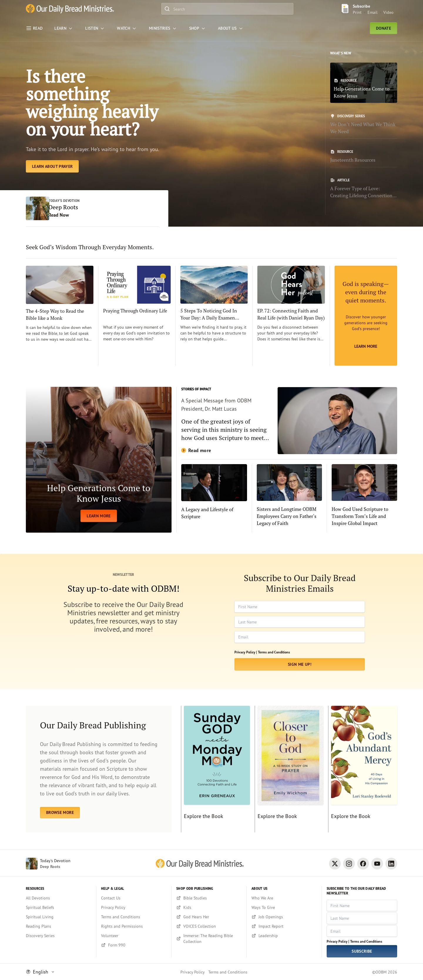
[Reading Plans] (59, 926)
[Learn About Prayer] (52, 166)
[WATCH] (127, 28)
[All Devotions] (59, 898)
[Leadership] (284, 936)
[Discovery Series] (59, 936)
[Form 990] (134, 945)
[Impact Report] (284, 926)
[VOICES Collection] (209, 926)
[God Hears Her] (209, 917)
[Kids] (209, 907)
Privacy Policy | (246, 652)
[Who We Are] (284, 898)
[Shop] (198, 28)
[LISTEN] (95, 28)
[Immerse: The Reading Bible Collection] (209, 939)
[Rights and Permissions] (134, 926)
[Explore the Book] (215, 769)
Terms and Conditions (274, 652)
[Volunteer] (134, 936)
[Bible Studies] (209, 898)
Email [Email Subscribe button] (372, 12)
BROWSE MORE (60, 812)
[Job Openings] (284, 917)
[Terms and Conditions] (134, 917)
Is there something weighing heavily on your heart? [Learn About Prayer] (92, 102)
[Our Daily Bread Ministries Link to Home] (70, 9)
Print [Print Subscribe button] (357, 12)
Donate (383, 28)
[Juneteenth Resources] (364, 156)
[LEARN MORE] (99, 460)
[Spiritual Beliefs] (59, 907)
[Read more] (289, 421)
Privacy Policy (193, 972)
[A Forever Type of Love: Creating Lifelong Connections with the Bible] (364, 188)
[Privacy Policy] (134, 907)
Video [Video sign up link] (388, 12)
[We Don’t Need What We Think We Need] (364, 124)
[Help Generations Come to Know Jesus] (364, 83)
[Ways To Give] (284, 907)
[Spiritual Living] (59, 917)
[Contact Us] (134, 898)
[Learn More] (366, 316)
